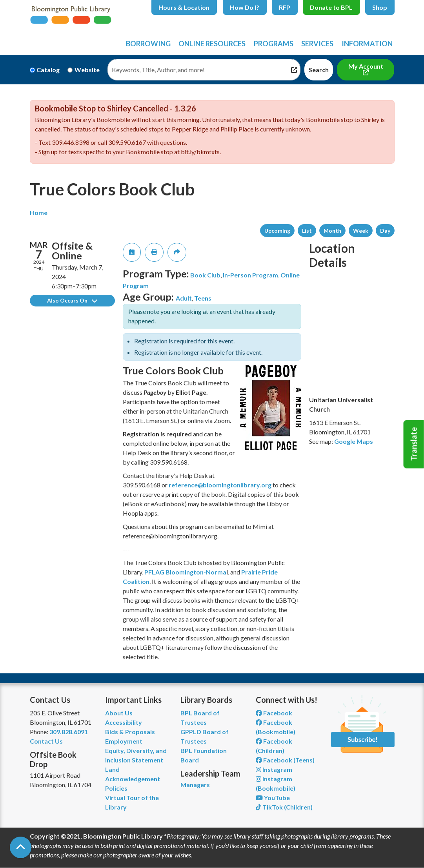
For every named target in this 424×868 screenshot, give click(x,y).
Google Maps (354, 441)
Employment (124, 741)
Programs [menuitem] (274, 44)
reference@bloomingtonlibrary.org (220, 485)
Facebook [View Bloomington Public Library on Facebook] (274, 713)
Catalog (48, 70)
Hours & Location (184, 7)
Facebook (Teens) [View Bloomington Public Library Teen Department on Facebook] (285, 760)
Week (361, 231)
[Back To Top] (21, 847)
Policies (116, 788)
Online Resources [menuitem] (212, 44)
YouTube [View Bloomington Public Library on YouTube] (273, 798)
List (307, 231)
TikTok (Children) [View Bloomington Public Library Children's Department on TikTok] (284, 807)
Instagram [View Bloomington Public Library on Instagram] (274, 769)
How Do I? (245, 7)
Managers (195, 785)
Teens (203, 298)
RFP (285, 7)
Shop (380, 7)
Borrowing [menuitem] (148, 44)
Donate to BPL (331, 7)
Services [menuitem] (317, 44)
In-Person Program (250, 275)
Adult (184, 298)
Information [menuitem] (367, 44)
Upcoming (277, 231)
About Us (119, 713)
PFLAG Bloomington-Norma (185, 572)
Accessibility (124, 722)
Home (39, 212)
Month (332, 231)
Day (385, 231)
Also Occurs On (72, 300)
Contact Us (46, 741)
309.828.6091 (69, 732)
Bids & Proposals (130, 732)
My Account (366, 66)
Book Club (205, 275)
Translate (414, 444)
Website (87, 70)
